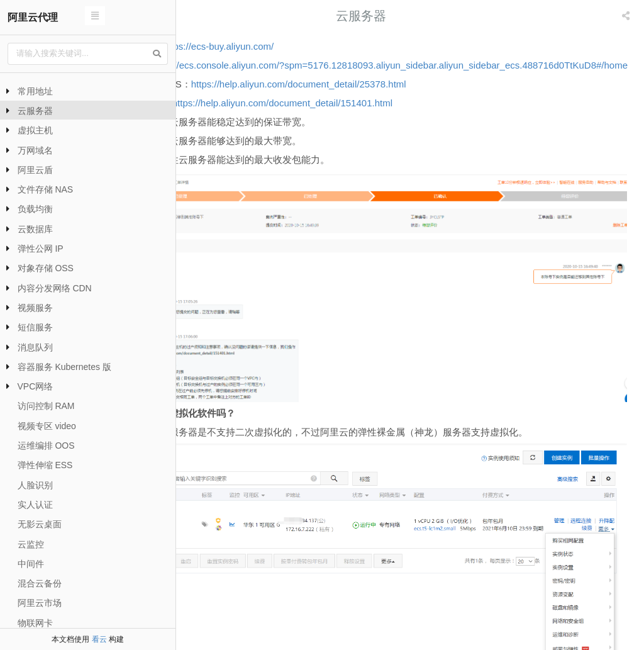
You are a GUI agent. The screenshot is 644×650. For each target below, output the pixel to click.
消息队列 (35, 347)
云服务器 (35, 111)
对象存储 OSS (46, 268)
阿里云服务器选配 (594, 615)
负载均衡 (35, 209)
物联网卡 (35, 623)
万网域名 (35, 150)
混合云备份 (40, 583)
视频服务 (35, 308)
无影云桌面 (40, 524)
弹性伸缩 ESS (45, 465)
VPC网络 (36, 386)
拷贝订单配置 (253, 615)
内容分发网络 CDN (55, 288)
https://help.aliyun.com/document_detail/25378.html (396, 103)
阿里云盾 (35, 170)
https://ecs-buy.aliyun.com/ (316, 46)
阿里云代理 (33, 17)
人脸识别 (35, 485)
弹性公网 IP (41, 249)
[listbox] (627, 16)
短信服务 (35, 327)
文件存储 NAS (46, 189)
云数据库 (35, 229)
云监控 (31, 544)
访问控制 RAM (46, 406)
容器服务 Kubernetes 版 (64, 367)
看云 (99, 639)
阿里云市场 (40, 603)
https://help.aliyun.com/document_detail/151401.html (380, 122)
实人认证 (35, 505)
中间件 (31, 564)
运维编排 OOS (46, 445)
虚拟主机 (35, 130)
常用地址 (35, 91)
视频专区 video (47, 426)
